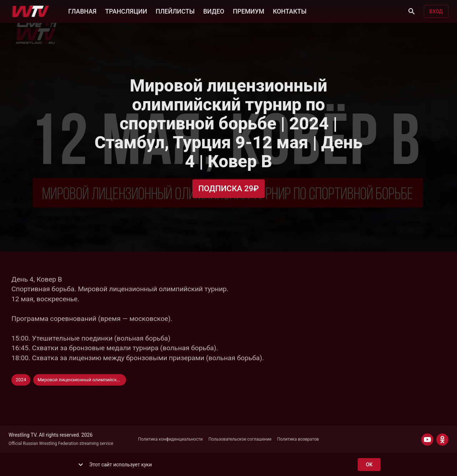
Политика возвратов (298, 439)
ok (369, 465)
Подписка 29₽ (228, 189)
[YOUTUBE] (427, 440)
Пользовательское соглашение (240, 439)
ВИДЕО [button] (214, 11)
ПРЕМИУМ (248, 11)
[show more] (81, 465)
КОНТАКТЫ (290, 11)
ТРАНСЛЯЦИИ (126, 11)
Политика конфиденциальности (170, 439)
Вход (436, 12)
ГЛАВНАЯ (82, 11)
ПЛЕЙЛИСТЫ (175, 11)
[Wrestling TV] (31, 11)
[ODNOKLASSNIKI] (442, 440)
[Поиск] (412, 11)
